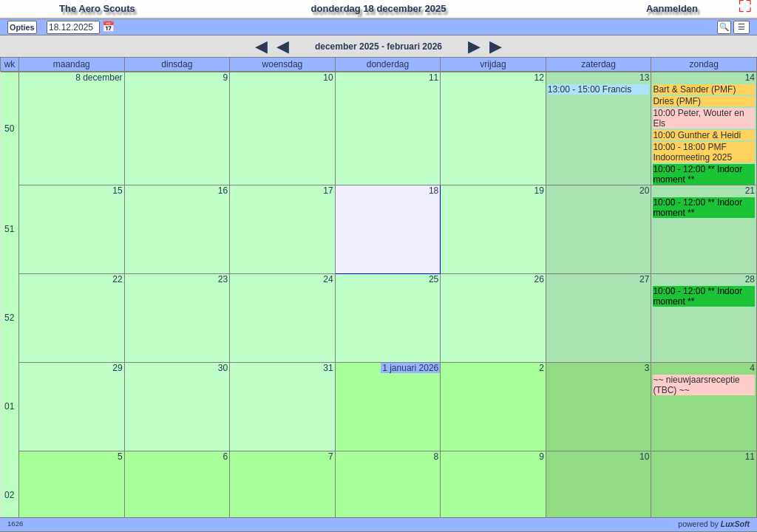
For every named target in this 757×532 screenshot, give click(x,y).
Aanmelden (672, 8)
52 (9, 318)
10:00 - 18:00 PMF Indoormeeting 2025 (692, 152)
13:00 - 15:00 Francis (590, 89)
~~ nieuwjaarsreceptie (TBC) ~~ (696, 385)
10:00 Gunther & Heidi (697, 135)
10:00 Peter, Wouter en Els (698, 118)
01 (9, 406)
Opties (22, 27)
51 (9, 229)
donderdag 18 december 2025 (379, 8)
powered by (714, 524)
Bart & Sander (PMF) (694, 89)
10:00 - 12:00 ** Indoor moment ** (697, 174)
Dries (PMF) (677, 101)
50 (9, 129)
